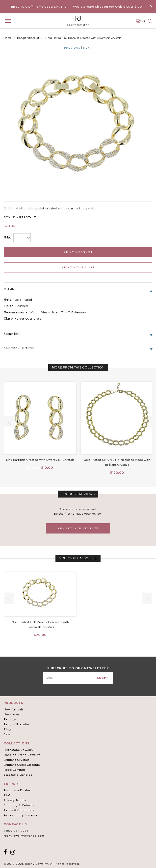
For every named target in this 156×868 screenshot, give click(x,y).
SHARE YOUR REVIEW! (78, 528)
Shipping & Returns (19, 805)
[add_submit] (78, 252)
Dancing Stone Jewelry (22, 755)
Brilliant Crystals (17, 760)
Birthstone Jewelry (19, 750)
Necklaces (12, 714)
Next (88, 48)
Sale (7, 734)
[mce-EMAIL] (78, 678)
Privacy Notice (15, 800)
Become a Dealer (17, 790)
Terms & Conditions (19, 810)
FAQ (7, 795)
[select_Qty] (22, 238)
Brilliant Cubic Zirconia (22, 765)
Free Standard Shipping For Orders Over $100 (107, 7)
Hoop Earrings (15, 770)
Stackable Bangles (18, 775)
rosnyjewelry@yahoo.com (24, 836)
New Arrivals (14, 709)
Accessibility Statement (22, 815)
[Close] (151, 6)
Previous (72, 48)
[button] (147, 422)
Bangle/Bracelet (28, 38)
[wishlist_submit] (78, 267)
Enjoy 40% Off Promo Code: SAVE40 (39, 7)
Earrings (10, 719)
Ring (7, 729)
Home (8, 38)
